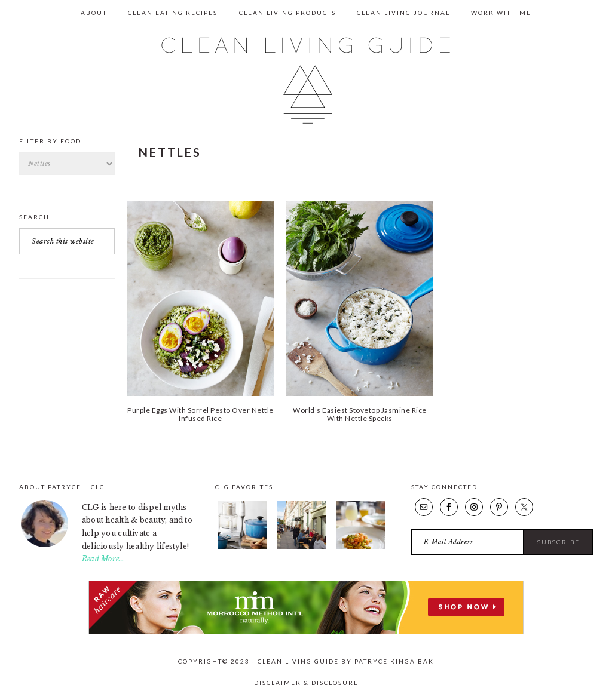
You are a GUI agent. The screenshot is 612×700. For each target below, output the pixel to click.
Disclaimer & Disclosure (306, 683)
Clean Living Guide (306, 80)
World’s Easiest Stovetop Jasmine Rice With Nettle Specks (360, 414)
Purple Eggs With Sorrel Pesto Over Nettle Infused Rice (201, 414)
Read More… (103, 559)
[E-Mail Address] (467, 542)
